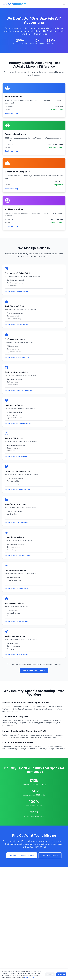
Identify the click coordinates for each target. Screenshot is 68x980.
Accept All (61, 974)
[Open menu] (64, 4)
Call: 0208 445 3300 (50, 855)
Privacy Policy (29, 977)
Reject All (50, 974)
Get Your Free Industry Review (22, 855)
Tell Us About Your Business (34, 670)
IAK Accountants (14, 4)
